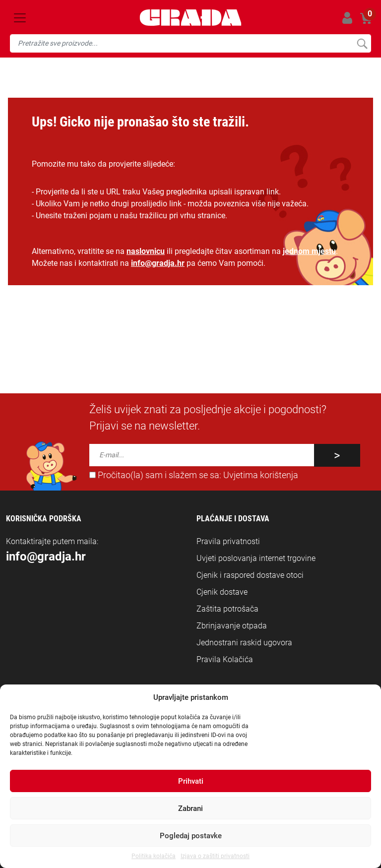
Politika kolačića (154, 856)
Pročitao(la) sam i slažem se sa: (194, 475)
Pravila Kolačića (225, 659)
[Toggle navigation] (20, 18)
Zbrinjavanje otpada (232, 626)
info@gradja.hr (158, 263)
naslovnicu (146, 251)
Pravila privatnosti (228, 541)
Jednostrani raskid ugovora (244, 643)
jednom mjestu (309, 251)
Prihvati (191, 781)
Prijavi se (347, 18)
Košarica (366, 16)
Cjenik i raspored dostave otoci (250, 575)
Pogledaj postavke (191, 836)
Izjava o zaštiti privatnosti (215, 856)
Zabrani (190, 808)
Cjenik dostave (222, 592)
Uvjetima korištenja (261, 475)
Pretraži (362, 43)
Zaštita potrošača (227, 609)
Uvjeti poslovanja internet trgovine (256, 558)
